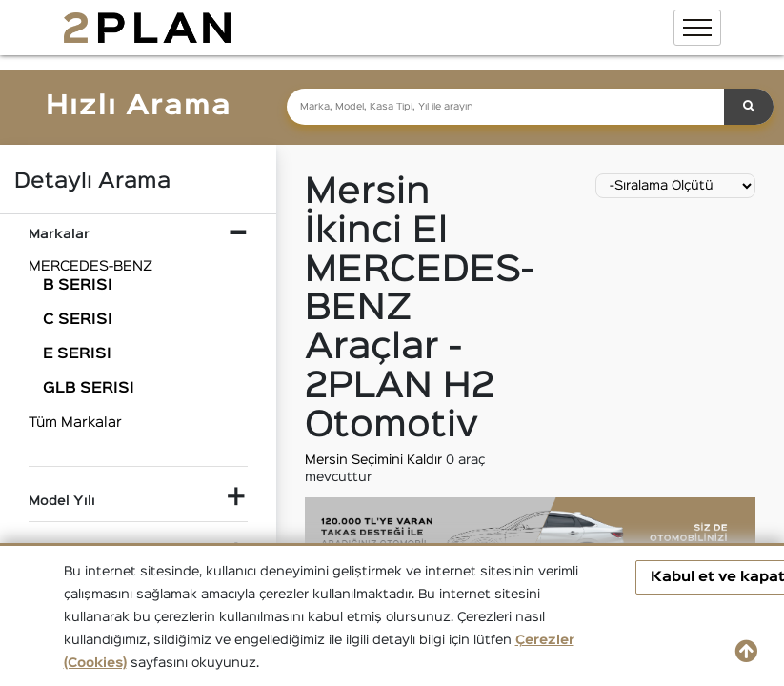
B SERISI (78, 286)
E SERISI (77, 354)
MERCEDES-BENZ (90, 266)
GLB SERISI (89, 389)
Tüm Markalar (75, 423)
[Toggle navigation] (697, 28)
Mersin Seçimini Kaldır (375, 460)
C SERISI (78, 320)
